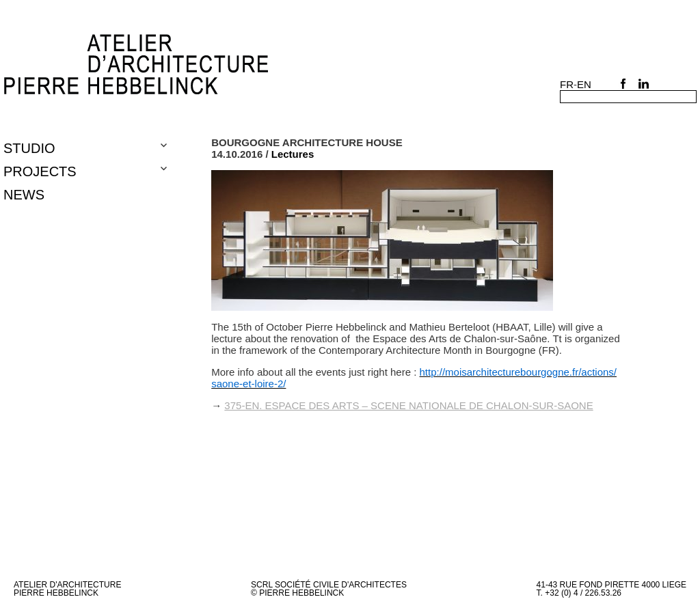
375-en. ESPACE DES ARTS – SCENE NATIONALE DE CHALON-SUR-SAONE (408, 405)
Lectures (293, 154)
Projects (40, 171)
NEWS (24, 195)
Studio (29, 148)
